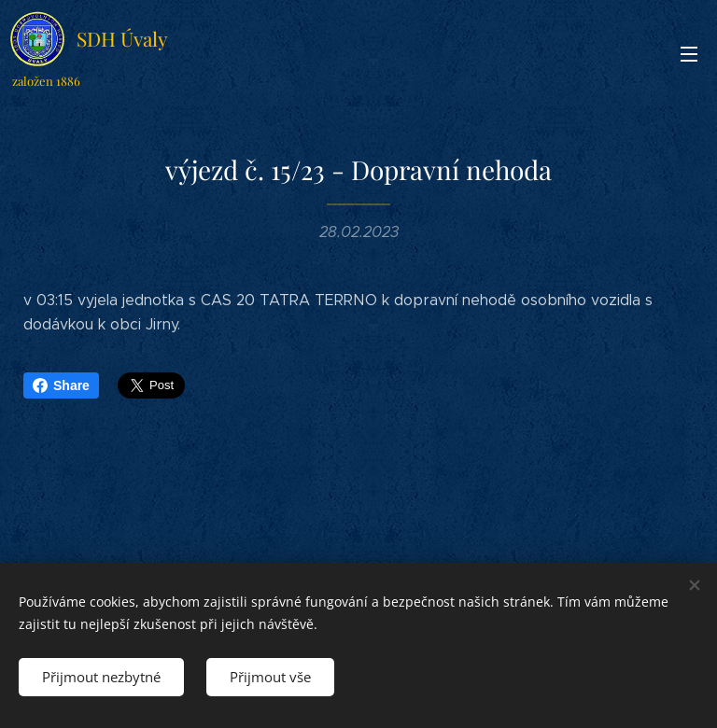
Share (61, 385)
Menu (689, 54)
